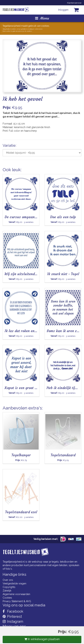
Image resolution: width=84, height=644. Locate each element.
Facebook (13, 611)
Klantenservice (74, 3)
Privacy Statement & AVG (17, 601)
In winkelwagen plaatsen (42, 639)
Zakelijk (7, 591)
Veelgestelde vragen (14, 584)
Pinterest (12, 617)
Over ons (8, 580)
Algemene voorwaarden (16, 594)
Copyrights (9, 587)
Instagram (13, 621)
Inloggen (63, 10)
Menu (42, 18)
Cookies (7, 598)
